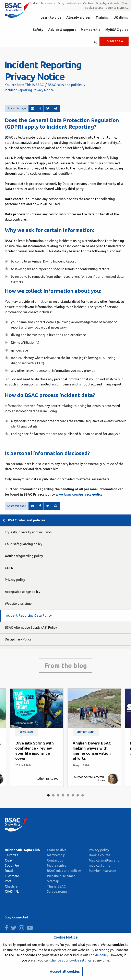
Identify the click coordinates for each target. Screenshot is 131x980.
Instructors (74, 3)
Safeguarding (57, 891)
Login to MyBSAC (117, 8)
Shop (125, 3)
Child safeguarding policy (24, 544)
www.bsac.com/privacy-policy (79, 494)
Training (102, 17)
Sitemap (53, 881)
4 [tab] (63, 795)
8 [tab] (83, 795)
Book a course (94, 8)
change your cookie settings (71, 960)
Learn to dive (51, 17)
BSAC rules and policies (65, 85)
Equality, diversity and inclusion (28, 532)
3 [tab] (58, 795)
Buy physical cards (108, 3)
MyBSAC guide (117, 30)
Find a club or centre (42, 3)
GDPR (9, 568)
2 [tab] (53, 795)
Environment (86, 732)
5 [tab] (68, 795)
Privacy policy (15, 580)
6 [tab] (73, 795)
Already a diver (79, 17)
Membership (91, 30)
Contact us (55, 860)
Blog (61, 3)
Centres (88, 3)
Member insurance (102, 871)
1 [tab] (48, 795)
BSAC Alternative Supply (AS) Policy (31, 627)
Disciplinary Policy (18, 639)
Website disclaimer (19, 603)
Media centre (57, 865)
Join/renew (114, 41)
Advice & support (62, 30)
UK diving (121, 17)
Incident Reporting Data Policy (29, 615)
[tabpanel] (37, 738)
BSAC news (26, 732)
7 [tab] (78, 795)
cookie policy (99, 955)
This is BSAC (34, 85)
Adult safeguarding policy (24, 556)
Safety (38, 30)
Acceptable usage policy (23, 592)
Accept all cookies (65, 971)
